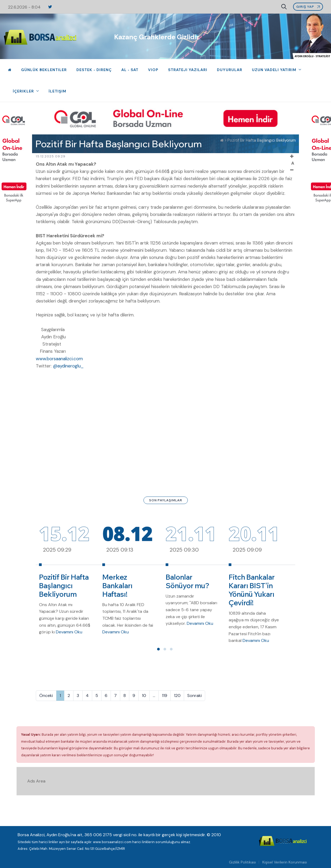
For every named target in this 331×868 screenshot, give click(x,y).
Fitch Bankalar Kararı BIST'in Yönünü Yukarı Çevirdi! (252, 590)
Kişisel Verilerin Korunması (285, 862)
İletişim (57, 91)
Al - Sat (130, 70)
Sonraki (194, 695)
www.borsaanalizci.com (59, 359)
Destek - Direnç (94, 70)
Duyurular (230, 70)
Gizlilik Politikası (242, 862)
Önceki (46, 695)
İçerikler (24, 91)
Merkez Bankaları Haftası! (117, 586)
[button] (158, 649)
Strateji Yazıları (188, 70)
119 (165, 695)
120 (177, 695)
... (154, 695)
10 (144, 695)
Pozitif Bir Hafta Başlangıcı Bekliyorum (64, 586)
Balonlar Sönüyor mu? (187, 581)
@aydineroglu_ (68, 366)
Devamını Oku (69, 632)
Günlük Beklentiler (44, 70)
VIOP (153, 70)
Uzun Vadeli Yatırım (275, 70)
